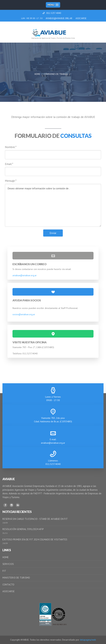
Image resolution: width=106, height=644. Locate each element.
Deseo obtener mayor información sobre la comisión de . (53, 205)
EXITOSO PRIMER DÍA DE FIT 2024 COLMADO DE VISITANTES (35, 539)
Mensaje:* (11, 181)
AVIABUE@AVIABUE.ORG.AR (59, 18)
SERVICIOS (8, 564)
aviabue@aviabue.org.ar (25, 275)
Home (37, 74)
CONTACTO (8, 585)
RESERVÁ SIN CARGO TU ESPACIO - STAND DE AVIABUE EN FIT (35, 519)
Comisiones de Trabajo (56, 74)
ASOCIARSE (81, 18)
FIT (4, 571)
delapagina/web (88, 640)
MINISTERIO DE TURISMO (16, 578)
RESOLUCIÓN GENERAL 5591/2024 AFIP (23, 529)
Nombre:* (11, 147)
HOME (6, 557)
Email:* (9, 164)
